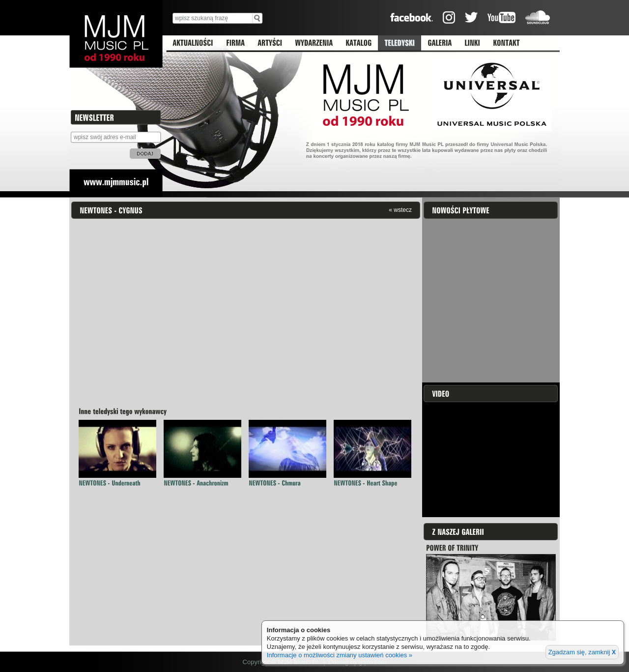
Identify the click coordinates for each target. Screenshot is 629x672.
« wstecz (400, 210)
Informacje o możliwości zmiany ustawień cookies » (340, 655)
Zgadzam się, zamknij (582, 652)
